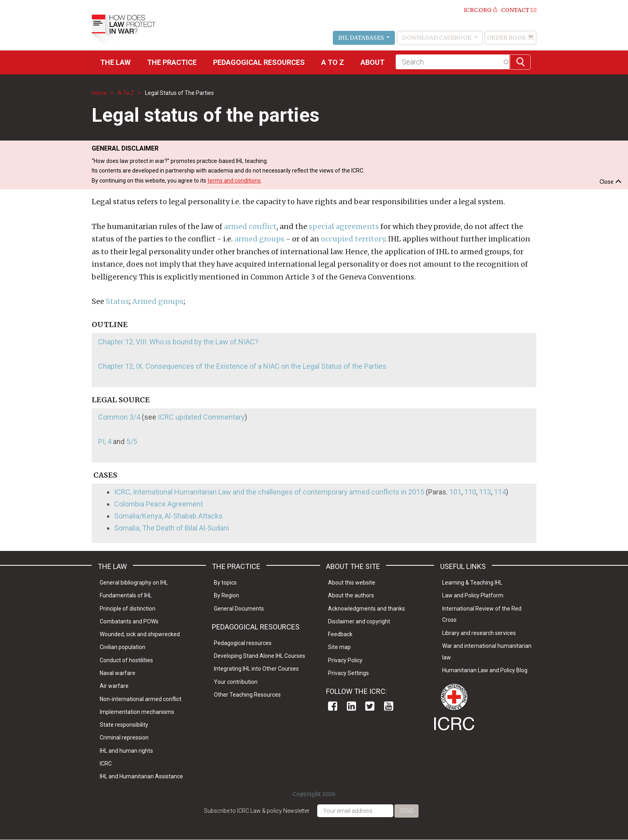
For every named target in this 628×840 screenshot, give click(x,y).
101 (455, 492)
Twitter (370, 706)
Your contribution (236, 682)
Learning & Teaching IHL (472, 583)
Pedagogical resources (259, 62)
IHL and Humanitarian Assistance (141, 776)
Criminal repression (124, 738)
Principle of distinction (128, 609)
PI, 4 (105, 441)
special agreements (344, 226)
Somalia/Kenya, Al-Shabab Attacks (168, 516)
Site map (339, 647)
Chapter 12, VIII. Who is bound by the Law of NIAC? (178, 342)
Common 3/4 (119, 417)
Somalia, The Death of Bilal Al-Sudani (172, 528)
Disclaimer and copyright (359, 621)
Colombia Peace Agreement (159, 504)
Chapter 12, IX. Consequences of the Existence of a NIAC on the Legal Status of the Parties (242, 366)
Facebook (333, 706)
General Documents (239, 609)
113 (485, 492)
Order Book (506, 38)
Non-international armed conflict (141, 699)
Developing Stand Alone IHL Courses (260, 656)
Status (117, 301)
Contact (515, 10)
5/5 (132, 441)
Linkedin (351, 706)
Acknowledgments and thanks (366, 609)
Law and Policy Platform (473, 595)
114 (500, 492)
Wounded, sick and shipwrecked (140, 634)
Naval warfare (118, 673)
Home (99, 93)
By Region (226, 595)
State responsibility (124, 725)
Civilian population (123, 647)
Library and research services (479, 633)
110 (470, 492)
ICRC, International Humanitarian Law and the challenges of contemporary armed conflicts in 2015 (269, 492)
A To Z (126, 93)
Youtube (389, 706)
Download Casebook (437, 38)
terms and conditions (234, 181)
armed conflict (250, 226)
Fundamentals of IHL (126, 595)
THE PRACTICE (172, 62)
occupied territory (353, 239)
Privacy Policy (345, 660)
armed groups (259, 239)
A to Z (333, 62)
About (372, 62)
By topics (225, 583)
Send (407, 811)
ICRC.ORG (478, 10)
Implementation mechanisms (137, 712)
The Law (115, 62)
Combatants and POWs (129, 621)
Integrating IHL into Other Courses (256, 669)
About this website (352, 583)
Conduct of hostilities (126, 660)
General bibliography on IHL (134, 583)
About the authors (351, 595)
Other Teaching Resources (247, 695)
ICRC (106, 764)
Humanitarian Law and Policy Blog (485, 670)
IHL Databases (362, 38)
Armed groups (158, 301)
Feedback (340, 634)
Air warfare (114, 686)
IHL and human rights (126, 751)
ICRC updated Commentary (201, 417)
